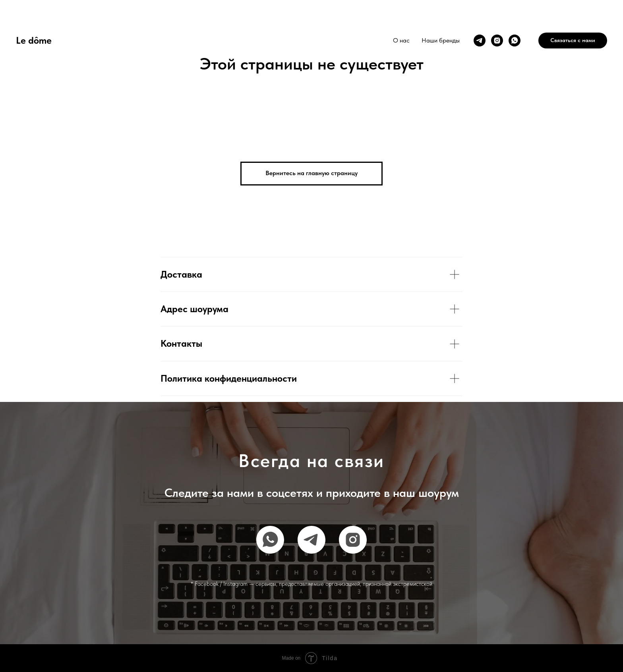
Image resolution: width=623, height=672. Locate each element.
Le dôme (34, 40)
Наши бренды (441, 40)
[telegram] (480, 41)
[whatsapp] (515, 41)
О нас (401, 40)
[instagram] (497, 41)
